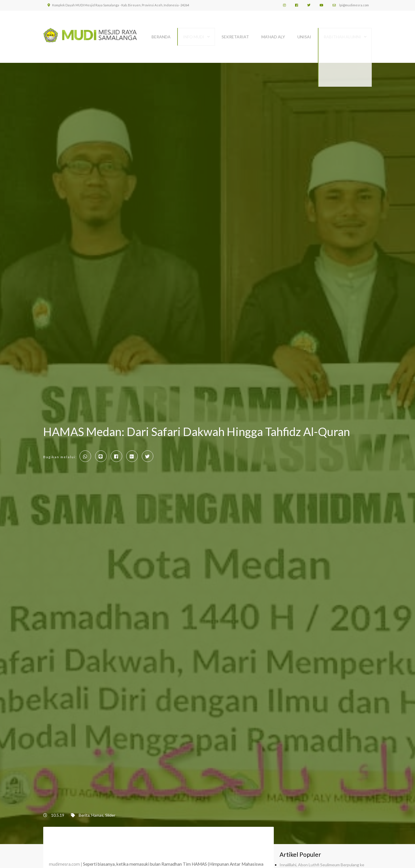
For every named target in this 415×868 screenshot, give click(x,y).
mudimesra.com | (66, 861)
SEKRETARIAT (235, 34)
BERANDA (161, 34)
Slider (110, 812)
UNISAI (304, 34)
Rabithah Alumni (342, 34)
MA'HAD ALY (273, 34)
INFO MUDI (194, 34)
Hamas (97, 812)
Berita (84, 812)
